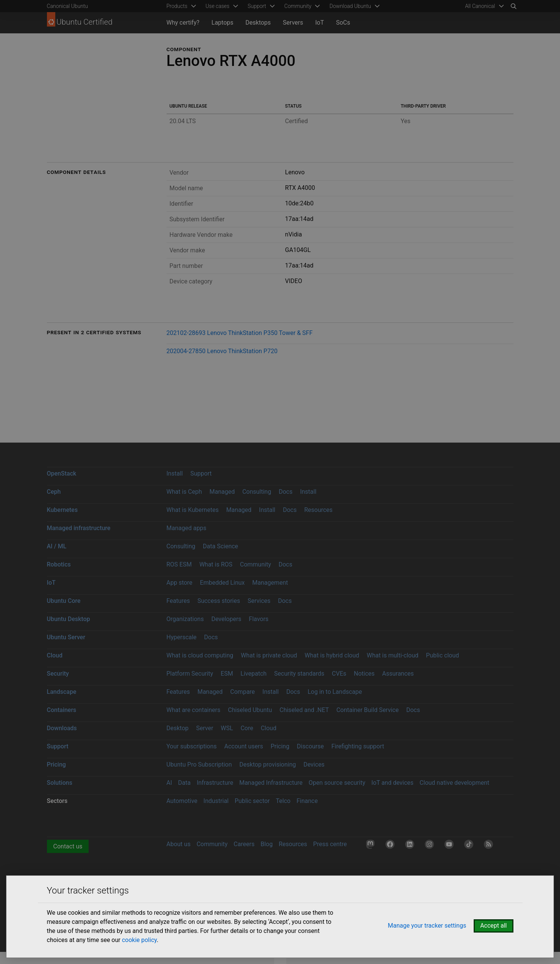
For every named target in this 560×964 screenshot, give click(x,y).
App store (180, 583)
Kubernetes (62, 510)
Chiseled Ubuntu (250, 710)
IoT (319, 23)
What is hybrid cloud (332, 655)
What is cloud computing (200, 655)
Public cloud (442, 655)
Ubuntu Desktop (69, 619)
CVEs (339, 674)
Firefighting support (358, 746)
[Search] (513, 6)
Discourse (310, 746)
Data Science (221, 546)
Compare (243, 692)
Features (178, 601)
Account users (243, 746)
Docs (285, 492)
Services (259, 601)
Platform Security (190, 674)
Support (201, 473)
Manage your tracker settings (427, 926)
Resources (318, 510)
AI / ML (57, 546)
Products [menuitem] (177, 6)
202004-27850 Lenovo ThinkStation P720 (222, 351)
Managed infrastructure (79, 528)
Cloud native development (454, 783)
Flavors (259, 619)
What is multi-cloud (392, 655)
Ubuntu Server (66, 637)
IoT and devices (392, 783)
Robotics (59, 564)
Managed (222, 492)
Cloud (55, 655)
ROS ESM (179, 564)
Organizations (185, 619)
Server (205, 728)
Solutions (60, 783)
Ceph (54, 492)
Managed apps (187, 528)
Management (270, 583)
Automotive (182, 801)
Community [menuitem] (298, 6)
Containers (62, 710)
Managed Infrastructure (271, 783)
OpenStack (62, 473)
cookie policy (139, 940)
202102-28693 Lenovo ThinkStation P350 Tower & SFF (240, 333)
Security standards (299, 674)
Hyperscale (182, 637)
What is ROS (216, 564)
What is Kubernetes (193, 510)
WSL (227, 728)
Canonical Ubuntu (68, 6)
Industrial (216, 801)
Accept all (493, 926)
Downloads (62, 728)
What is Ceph (184, 492)
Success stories (219, 601)
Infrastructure (215, 783)
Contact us (68, 846)
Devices (314, 764)
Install (175, 473)
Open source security (337, 783)
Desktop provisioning (268, 764)
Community (256, 564)
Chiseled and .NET (304, 710)
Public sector (252, 801)
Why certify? (183, 23)
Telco (283, 801)
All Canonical (480, 6)
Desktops (258, 23)
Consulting (257, 492)
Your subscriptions (192, 746)
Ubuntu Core (64, 601)
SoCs (343, 23)
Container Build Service (367, 710)
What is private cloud (269, 655)
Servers (293, 23)
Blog (267, 844)
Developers (226, 619)
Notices (364, 674)
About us (179, 844)
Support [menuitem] (257, 6)
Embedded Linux (222, 583)
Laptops (223, 23)
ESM (227, 674)
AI (169, 783)
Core (247, 728)
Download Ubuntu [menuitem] (350, 6)
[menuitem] (483, 6)
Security (58, 674)
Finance (307, 801)
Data (184, 783)
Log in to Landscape (335, 692)
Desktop (178, 728)
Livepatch (253, 674)
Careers (244, 844)
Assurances (398, 674)
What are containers (194, 710)
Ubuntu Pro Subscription (199, 764)
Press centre (330, 844)
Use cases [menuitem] (218, 6)
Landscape (62, 692)
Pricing (280, 746)
